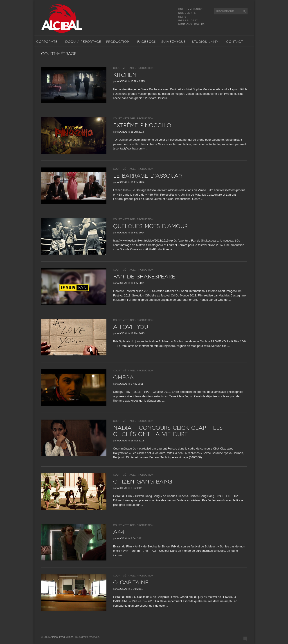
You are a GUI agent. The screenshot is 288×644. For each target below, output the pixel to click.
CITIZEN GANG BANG (143, 482)
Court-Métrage (124, 68)
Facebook (147, 42)
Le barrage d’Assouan (148, 176)
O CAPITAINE (131, 583)
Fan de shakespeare (144, 277)
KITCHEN (125, 75)
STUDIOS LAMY (205, 42)
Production (118, 42)
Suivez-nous (173, 42)
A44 (119, 532)
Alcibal (122, 81)
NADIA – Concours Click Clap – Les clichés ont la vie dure (168, 431)
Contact (235, 42)
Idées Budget (188, 21)
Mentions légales (192, 24)
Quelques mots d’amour (150, 226)
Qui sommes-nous (191, 9)
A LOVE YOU (131, 327)
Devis (182, 17)
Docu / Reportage (83, 42)
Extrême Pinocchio (142, 125)
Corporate (47, 42)
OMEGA (124, 377)
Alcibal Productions (62, 637)
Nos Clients (187, 13)
